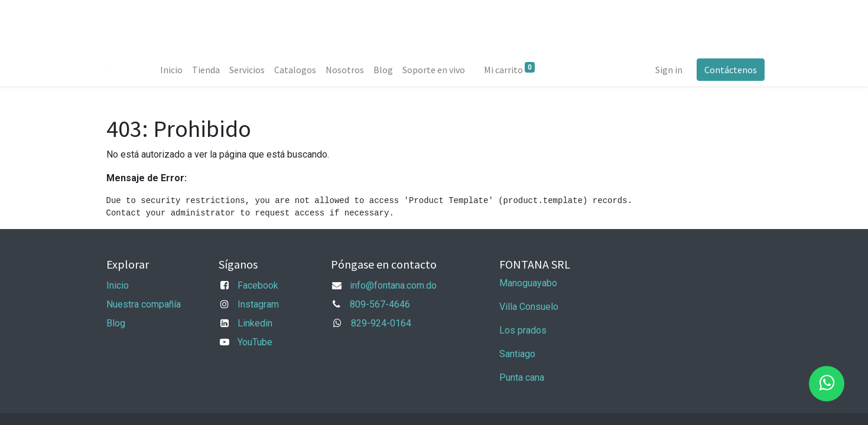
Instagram (258, 304)
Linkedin (255, 323)
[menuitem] (174, 70)
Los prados (523, 330)
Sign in (667, 70)
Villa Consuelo (529, 307)
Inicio (118, 285)
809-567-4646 (380, 304)
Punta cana (523, 377)
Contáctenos (728, 70)
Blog (116, 323)
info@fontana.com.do (393, 285)
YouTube (255, 342)
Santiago (517, 354)
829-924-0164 (381, 323)
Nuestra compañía (144, 304)
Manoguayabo (528, 283)
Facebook (258, 285)
